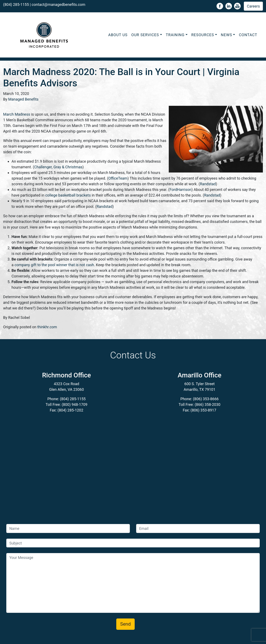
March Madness (17, 114)
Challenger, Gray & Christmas (58, 167)
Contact (248, 35)
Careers (253, 6)
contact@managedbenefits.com (58, 4)
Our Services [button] (145, 35)
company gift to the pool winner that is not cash (54, 265)
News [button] (226, 35)
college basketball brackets (68, 195)
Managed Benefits (23, 99)
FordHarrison (180, 190)
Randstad (208, 184)
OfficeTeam (118, 178)
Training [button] (175, 35)
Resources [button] (203, 35)
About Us (118, 35)
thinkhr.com (47, 327)
